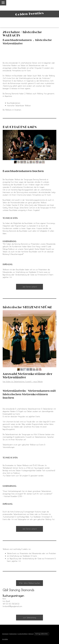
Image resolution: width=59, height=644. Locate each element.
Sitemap (31, 634)
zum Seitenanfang (29, 618)
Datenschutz (13, 634)
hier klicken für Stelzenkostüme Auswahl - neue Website (23, 381)
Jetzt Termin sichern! (30, 287)
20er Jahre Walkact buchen (29, 583)
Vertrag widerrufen (41, 634)
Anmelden (5, 639)
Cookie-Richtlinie (22, 634)
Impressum (5, 634)
